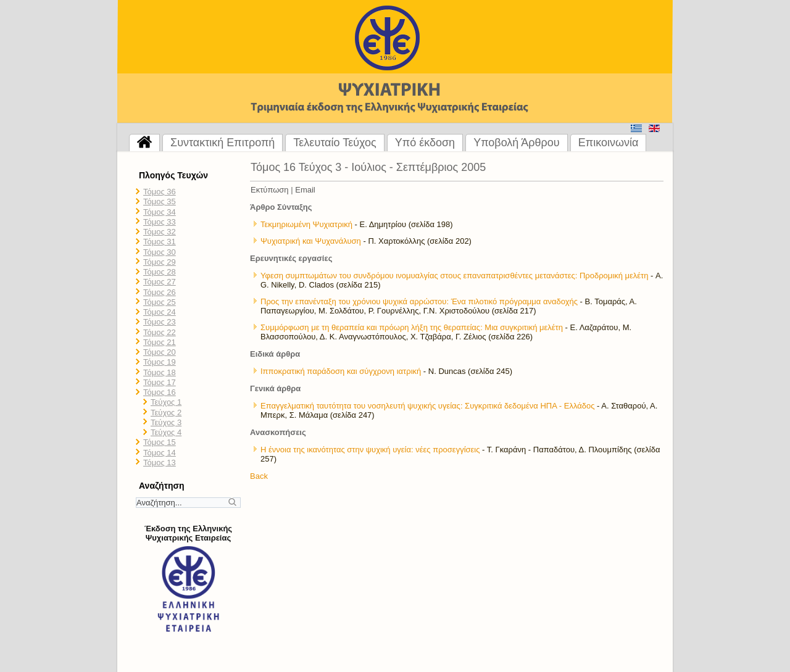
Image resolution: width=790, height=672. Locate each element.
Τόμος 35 (160, 201)
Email (305, 190)
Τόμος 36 (160, 192)
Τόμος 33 (160, 222)
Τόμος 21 (160, 342)
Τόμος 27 (160, 282)
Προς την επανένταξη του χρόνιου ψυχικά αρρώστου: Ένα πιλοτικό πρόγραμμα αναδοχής (419, 301)
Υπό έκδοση (425, 143)
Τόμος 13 (160, 463)
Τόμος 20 (160, 352)
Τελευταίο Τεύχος (335, 143)
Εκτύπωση (270, 190)
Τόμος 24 (160, 312)
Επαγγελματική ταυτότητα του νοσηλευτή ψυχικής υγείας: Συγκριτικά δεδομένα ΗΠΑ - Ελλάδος (427, 406)
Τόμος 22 (160, 332)
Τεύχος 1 (166, 402)
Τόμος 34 (160, 212)
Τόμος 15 (160, 442)
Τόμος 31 (160, 242)
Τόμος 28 (160, 272)
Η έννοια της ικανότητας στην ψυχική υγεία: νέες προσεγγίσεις (370, 450)
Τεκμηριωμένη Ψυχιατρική (306, 224)
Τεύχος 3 (166, 422)
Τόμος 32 (160, 232)
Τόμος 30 (160, 252)
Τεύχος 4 (166, 432)
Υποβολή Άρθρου (517, 143)
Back (259, 476)
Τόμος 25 (160, 302)
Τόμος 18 (160, 372)
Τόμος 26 (160, 292)
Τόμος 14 (160, 453)
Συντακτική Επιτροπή (222, 143)
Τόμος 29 (160, 262)
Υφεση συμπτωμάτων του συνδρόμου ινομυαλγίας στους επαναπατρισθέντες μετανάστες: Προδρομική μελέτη (454, 276)
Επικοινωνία (609, 143)
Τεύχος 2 (166, 413)
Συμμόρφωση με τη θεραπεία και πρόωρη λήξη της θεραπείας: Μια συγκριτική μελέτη (412, 327)
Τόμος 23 (160, 322)
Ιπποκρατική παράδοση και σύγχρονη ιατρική (341, 371)
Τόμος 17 (160, 382)
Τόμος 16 (160, 392)
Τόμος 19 (160, 362)
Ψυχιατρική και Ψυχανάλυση (311, 241)
